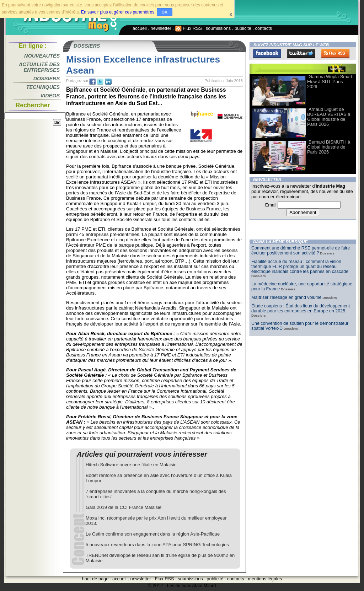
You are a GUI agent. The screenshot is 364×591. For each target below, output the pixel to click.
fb (92, 82)
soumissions (218, 28)
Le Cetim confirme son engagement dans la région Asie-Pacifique (153, 534)
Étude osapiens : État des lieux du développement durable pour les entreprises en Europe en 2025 (301, 308)
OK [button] (165, 12)
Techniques (43, 87)
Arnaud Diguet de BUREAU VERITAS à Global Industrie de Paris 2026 (329, 117)
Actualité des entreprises (39, 67)
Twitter (301, 53)
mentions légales (265, 579)
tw (100, 82)
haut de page (95, 579)
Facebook (267, 53)
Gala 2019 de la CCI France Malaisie (124, 507)
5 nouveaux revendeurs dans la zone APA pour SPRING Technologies (157, 545)
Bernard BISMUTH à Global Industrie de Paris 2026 (329, 147)
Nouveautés (42, 56)
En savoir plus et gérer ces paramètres (118, 12)
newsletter (161, 28)
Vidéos (50, 96)
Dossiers (47, 79)
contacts (264, 28)
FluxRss (335, 53)
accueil (140, 28)
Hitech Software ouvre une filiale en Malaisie (131, 465)
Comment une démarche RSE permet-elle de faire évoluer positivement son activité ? (301, 251)
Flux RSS (189, 28)
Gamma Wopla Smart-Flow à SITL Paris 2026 (330, 82)
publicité (243, 28)
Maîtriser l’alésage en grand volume (287, 297)
